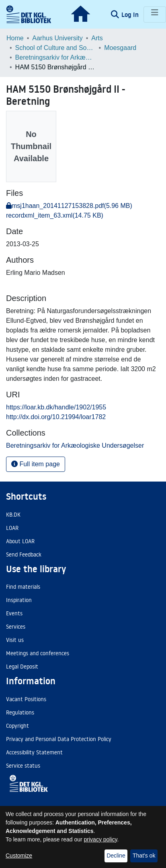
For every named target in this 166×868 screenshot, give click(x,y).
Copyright (17, 726)
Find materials (23, 587)
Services (16, 627)
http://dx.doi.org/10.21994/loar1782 (56, 417)
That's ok (144, 856)
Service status (23, 766)
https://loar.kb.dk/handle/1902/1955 (56, 407)
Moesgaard (120, 48)
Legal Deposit (22, 667)
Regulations (20, 712)
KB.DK (13, 515)
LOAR (12, 528)
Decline (116, 856)
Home (15, 38)
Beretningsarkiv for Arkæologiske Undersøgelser (55, 57)
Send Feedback (24, 554)
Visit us (15, 640)
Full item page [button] (36, 464)
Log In (131, 15)
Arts (97, 38)
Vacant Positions (26, 699)
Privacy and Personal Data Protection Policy (59, 739)
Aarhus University (57, 38)
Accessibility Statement (34, 752)
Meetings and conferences (38, 653)
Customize (19, 856)
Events (14, 613)
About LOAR (20, 541)
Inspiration (19, 600)
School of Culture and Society (55, 48)
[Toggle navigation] (155, 15)
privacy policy (101, 839)
